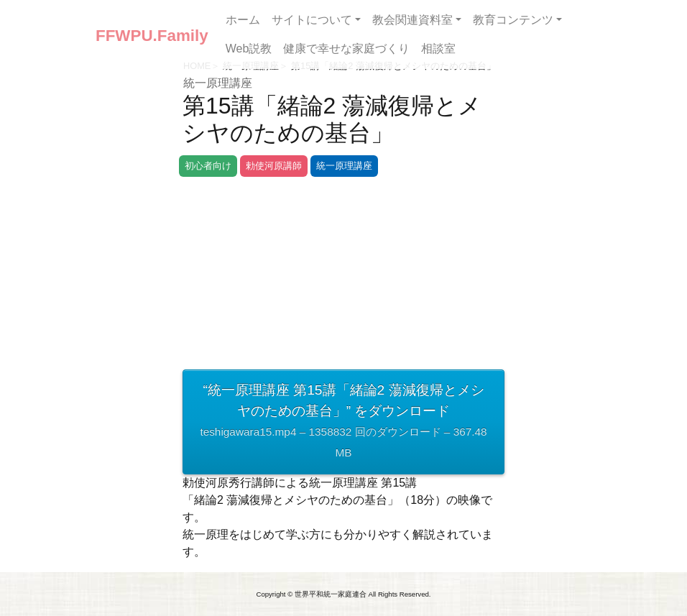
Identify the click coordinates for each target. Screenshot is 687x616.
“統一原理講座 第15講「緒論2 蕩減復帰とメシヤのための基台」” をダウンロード (343, 423)
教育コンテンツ (513, 20)
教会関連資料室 (412, 20)
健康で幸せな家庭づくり (346, 49)
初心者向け (208, 166)
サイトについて (312, 20)
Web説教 (249, 49)
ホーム (243, 20)
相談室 (438, 49)
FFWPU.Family (152, 36)
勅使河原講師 (274, 166)
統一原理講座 (218, 83)
